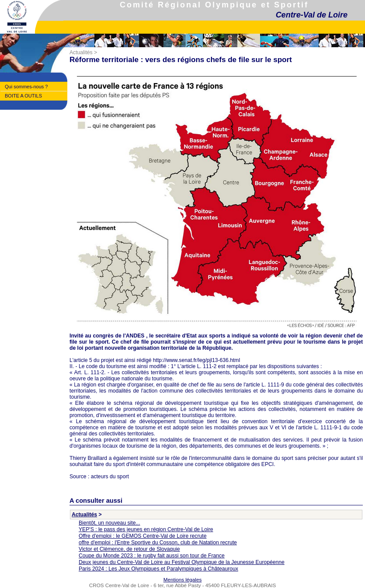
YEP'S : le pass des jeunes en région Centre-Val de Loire (146, 529)
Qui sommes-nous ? (26, 87)
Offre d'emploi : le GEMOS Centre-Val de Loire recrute (143, 536)
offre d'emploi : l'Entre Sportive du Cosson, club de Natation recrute (158, 543)
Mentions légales (182, 579)
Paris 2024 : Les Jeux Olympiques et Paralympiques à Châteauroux (158, 569)
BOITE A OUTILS (23, 96)
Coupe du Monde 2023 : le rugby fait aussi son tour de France (152, 556)
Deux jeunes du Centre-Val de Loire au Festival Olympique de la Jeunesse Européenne (182, 562)
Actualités (81, 52)
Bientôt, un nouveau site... (109, 523)
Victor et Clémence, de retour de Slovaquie (129, 549)
